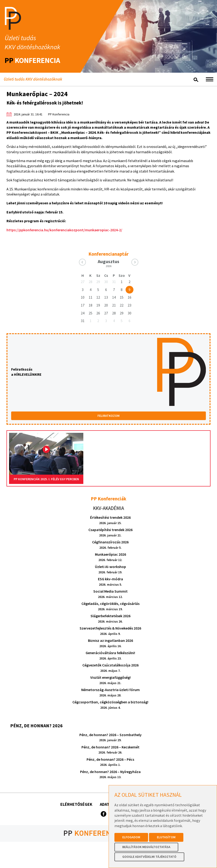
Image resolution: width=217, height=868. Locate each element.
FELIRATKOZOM (108, 416)
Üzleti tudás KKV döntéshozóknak (33, 79)
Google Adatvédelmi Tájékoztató (149, 857)
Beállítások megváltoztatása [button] (146, 847)
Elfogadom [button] (131, 837)
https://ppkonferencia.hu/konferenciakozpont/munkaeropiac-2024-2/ (64, 230)
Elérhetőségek (76, 804)
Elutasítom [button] (166, 837)
